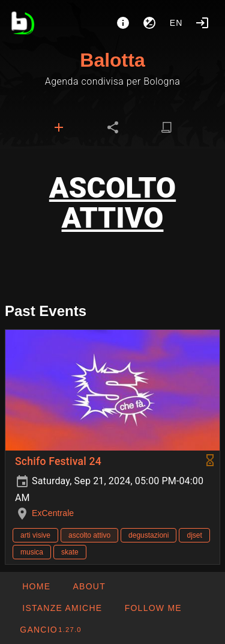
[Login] (202, 23)
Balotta (112, 60)
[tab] (59, 127)
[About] (123, 23)
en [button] (176, 23)
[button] (62, 608)
